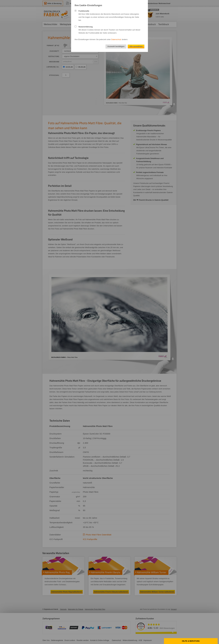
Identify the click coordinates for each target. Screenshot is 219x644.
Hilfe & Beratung (191, 641)
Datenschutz (116, 39)
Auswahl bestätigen (116, 46)
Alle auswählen (136, 46)
